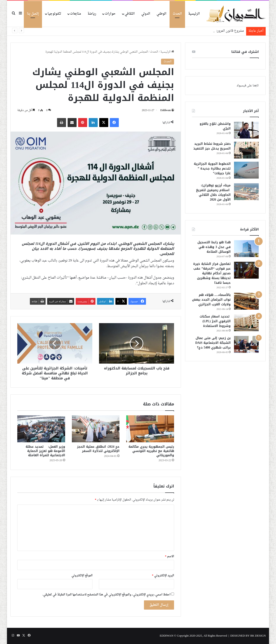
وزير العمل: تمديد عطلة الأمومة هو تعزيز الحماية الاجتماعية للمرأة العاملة (45, 451)
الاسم (170, 556)
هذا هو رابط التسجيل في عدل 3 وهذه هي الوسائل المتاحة (214, 247)
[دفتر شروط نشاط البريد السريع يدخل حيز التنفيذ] (246, 150)
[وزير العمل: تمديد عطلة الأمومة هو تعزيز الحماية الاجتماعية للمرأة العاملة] (41, 429)
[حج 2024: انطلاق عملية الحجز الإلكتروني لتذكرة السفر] (96, 429)
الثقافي (130, 14)
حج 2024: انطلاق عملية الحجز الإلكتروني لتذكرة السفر (98, 449)
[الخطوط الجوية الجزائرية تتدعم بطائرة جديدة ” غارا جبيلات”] (246, 170)
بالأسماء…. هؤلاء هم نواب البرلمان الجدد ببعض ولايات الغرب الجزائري (211, 300)
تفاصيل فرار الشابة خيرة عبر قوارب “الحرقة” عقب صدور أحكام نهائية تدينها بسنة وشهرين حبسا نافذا (212, 273)
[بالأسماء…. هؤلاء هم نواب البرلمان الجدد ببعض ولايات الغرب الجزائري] (246, 301)
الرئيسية (194, 14)
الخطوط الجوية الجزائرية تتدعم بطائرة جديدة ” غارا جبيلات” (212, 169)
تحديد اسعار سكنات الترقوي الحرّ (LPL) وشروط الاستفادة (215, 321)
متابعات (76, 14)
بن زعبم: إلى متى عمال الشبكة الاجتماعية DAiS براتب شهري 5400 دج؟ (213, 343)
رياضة (92, 14)
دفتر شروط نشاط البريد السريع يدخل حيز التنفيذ (212, 146)
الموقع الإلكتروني (82, 576)
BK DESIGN (258, 636)
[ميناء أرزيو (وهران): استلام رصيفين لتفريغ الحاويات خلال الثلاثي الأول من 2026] (246, 192)
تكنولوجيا (54, 14)
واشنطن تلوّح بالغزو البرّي (215, 126)
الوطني (161, 14)
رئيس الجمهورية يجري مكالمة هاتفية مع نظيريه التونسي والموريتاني (151, 451)
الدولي (146, 14)
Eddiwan (166, 110)
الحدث (177, 14)
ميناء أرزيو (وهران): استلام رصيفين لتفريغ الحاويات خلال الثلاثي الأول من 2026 (213, 192)
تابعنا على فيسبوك (248, 86)
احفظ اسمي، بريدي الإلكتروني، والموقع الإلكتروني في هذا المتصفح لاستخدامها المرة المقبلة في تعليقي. (106, 595)
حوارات (110, 14)
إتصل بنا (33, 14)
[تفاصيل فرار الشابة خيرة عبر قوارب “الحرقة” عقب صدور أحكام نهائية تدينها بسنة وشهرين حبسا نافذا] (246, 270)
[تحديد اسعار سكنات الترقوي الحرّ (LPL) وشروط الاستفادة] (246, 323)
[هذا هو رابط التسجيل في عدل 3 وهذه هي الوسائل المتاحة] (246, 249)
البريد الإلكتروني (163, 576)
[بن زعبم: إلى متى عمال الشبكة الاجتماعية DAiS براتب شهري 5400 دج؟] (246, 344)
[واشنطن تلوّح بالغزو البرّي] (246, 130)
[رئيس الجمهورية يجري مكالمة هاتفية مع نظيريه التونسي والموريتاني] (150, 429)
